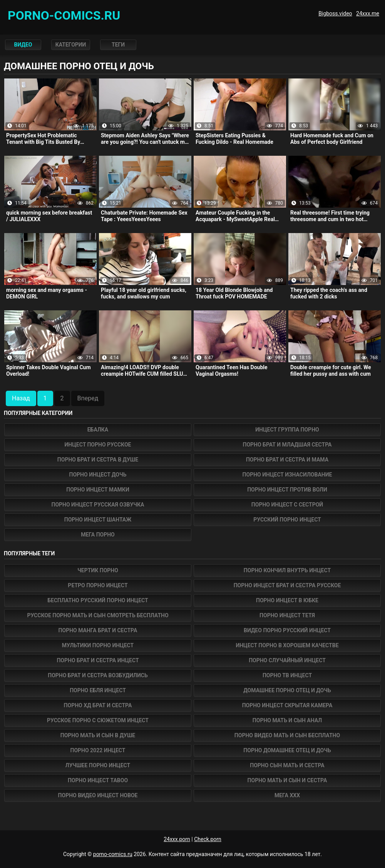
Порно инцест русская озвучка (98, 505)
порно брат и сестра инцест (98, 660)
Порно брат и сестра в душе (98, 460)
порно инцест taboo (98, 780)
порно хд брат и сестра (98, 705)
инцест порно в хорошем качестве (287, 645)
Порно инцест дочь (98, 475)
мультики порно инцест (98, 645)
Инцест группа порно (287, 430)
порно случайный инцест (287, 660)
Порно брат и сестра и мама (287, 460)
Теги (119, 45)
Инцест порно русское (98, 445)
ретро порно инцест (98, 585)
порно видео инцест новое (98, 795)
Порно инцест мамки (98, 490)
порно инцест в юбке (287, 600)
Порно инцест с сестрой (287, 505)
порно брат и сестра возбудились (98, 675)
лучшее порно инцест (98, 765)
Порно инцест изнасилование (287, 475)
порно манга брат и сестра (98, 630)
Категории (71, 45)
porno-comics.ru (113, 854)
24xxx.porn (177, 839)
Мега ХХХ (287, 795)
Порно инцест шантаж (98, 520)
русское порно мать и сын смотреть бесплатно (98, 615)
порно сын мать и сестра (287, 765)
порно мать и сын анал (287, 720)
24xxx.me (368, 13)
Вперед (88, 398)
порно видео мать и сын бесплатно (287, 735)
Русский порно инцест (287, 520)
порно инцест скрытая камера (287, 705)
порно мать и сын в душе (98, 735)
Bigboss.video (335, 13)
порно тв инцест (287, 675)
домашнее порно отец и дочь (287, 690)
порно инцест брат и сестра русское (287, 585)
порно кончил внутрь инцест (287, 570)
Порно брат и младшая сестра (287, 445)
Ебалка (98, 430)
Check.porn (208, 839)
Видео (23, 45)
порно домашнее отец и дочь (287, 750)
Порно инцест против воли (287, 490)
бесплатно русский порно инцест (98, 600)
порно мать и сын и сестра (287, 780)
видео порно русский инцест (287, 630)
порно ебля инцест (98, 690)
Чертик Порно (98, 570)
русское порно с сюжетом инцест (98, 720)
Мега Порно (98, 535)
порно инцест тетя (287, 615)
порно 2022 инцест (98, 750)
